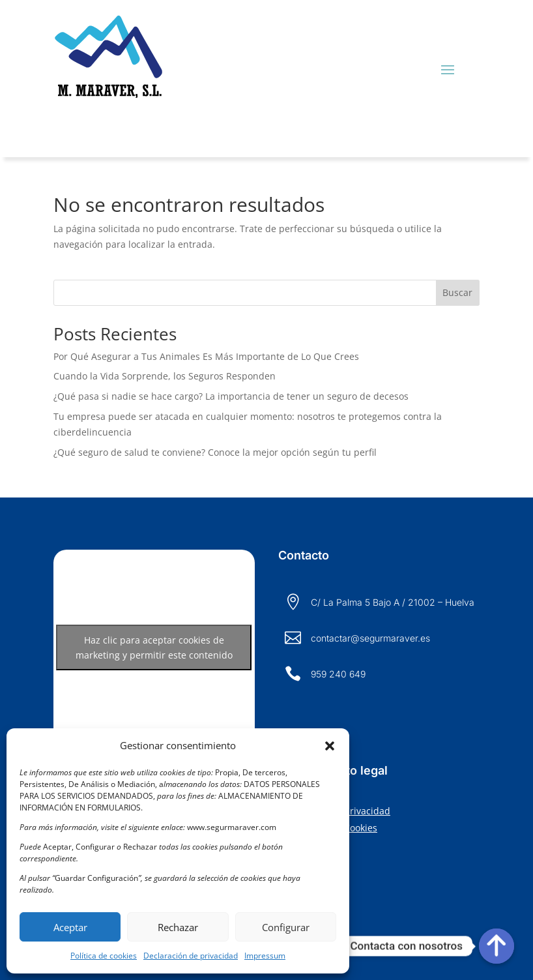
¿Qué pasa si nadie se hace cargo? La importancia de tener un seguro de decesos (231, 396)
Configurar (286, 927)
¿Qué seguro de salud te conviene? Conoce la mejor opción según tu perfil (215, 452)
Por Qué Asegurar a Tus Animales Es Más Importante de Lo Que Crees (206, 356)
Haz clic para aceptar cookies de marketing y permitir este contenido (154, 647)
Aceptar (70, 927)
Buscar (457, 292)
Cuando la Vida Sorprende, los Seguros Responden (165, 376)
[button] (330, 746)
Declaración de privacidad (191, 956)
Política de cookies (104, 956)
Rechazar (178, 927)
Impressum (265, 956)
